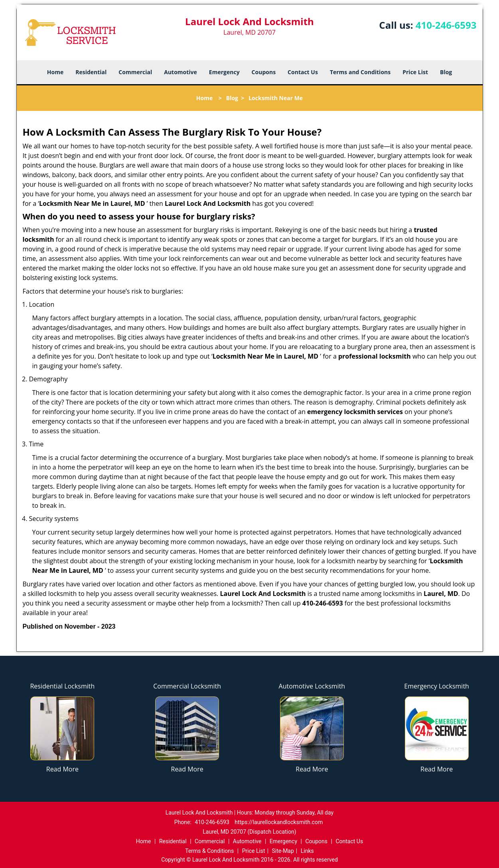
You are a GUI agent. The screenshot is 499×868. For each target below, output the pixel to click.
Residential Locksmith (62, 686)
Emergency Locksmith (437, 686)
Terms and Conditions (360, 72)
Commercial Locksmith (187, 686)
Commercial (135, 72)
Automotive (180, 72)
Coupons (264, 72)
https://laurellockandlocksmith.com (279, 822)
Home (55, 72)
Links (307, 851)
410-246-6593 (446, 25)
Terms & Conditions (209, 851)
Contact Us (303, 72)
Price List (415, 72)
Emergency (224, 72)
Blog (446, 72)
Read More (62, 769)
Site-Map (283, 851)
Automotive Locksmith (312, 686)
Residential (91, 72)
